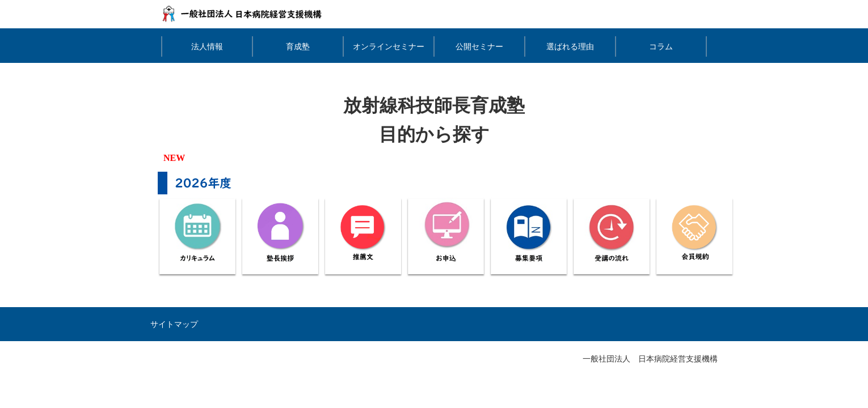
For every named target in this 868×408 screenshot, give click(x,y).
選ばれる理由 (570, 46)
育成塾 (298, 46)
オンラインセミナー (389, 46)
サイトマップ (174, 324)
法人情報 (207, 46)
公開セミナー (479, 46)
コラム (661, 46)
